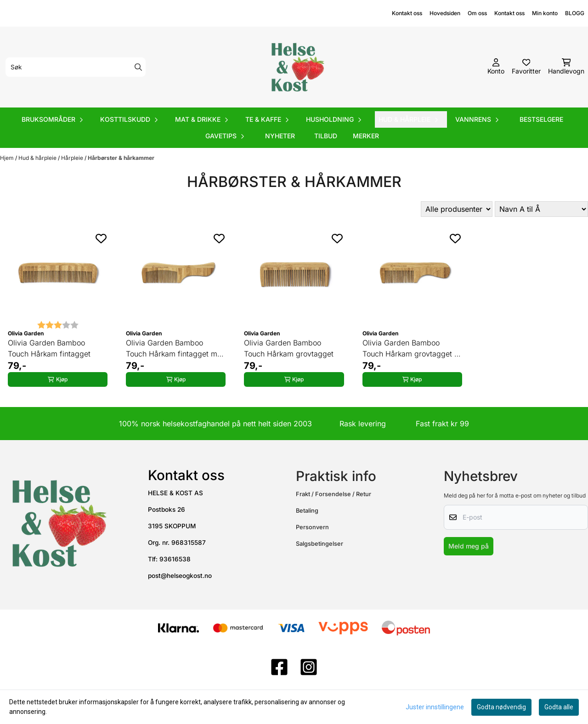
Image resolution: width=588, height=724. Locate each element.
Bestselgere (541, 119)
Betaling (307, 511)
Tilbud (326, 136)
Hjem (8, 158)
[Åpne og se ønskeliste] (526, 67)
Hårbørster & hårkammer (121, 158)
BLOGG (575, 13)
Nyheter (280, 136)
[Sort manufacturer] (457, 209)
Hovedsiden (445, 13)
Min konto (545, 13)
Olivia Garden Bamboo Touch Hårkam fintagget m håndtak (172, 349)
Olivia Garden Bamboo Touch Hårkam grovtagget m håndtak (412, 349)
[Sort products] (541, 209)
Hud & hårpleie (38, 158)
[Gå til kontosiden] (496, 67)
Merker (366, 136)
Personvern (312, 527)
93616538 (175, 559)
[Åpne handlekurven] (566, 67)
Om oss (477, 13)
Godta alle (559, 707)
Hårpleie (73, 158)
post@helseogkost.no (180, 576)
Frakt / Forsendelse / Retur (334, 494)
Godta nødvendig (501, 707)
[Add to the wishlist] (101, 238)
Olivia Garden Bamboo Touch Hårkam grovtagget (289, 348)
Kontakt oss (407, 13)
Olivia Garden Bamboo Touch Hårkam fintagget (49, 348)
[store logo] (297, 67)
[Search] (138, 67)
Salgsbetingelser (319, 544)
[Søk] (76, 67)
